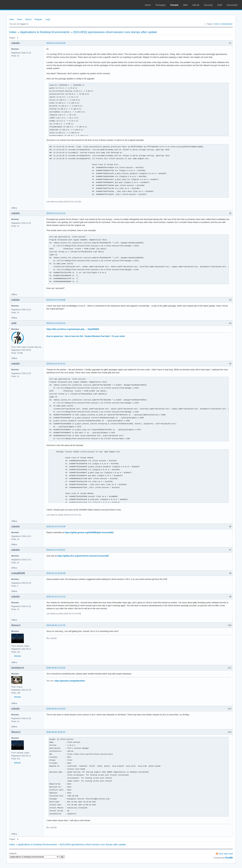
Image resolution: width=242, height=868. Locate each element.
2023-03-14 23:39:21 (56, 550)
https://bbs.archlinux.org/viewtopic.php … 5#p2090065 (73, 329)
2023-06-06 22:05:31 (56, 732)
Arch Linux (17, 5)
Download (232, 5)
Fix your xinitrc (118, 336)
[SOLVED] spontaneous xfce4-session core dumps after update (115, 32)
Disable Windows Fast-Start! (97, 336)
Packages (161, 5)
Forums (174, 5)
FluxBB (229, 858)
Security (208, 5)
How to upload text (55, 336)
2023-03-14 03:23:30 (56, 43)
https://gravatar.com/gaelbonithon (70, 681)
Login (48, 19)
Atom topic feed (226, 854)
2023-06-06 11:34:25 (56, 668)
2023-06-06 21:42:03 (56, 709)
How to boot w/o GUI (74, 336)
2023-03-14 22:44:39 (56, 526)
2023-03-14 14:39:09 (56, 300)
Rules (20, 19)
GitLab (196, 5)
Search (28, 19)
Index (12, 19)
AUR (220, 5)
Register (38, 19)
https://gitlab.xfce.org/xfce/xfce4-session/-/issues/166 (83, 556)
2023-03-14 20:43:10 (56, 323)
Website (17, 656)
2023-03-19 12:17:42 (56, 597)
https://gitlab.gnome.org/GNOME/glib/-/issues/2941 (89, 532)
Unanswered (227, 24)
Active (216, 24)
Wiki (185, 5)
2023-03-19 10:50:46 (56, 573)
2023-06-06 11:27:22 (56, 625)
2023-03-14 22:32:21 (56, 364)
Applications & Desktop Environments (45, 32)
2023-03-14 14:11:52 (56, 213)
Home (148, 5)
